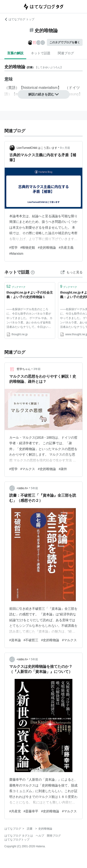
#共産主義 (66, 248)
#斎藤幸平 (31, 811)
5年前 (34, 488)
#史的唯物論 (47, 248)
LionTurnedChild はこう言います (37, 148)
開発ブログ (54, 836)
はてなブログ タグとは (19, 836)
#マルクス (28, 469)
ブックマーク (16, 287)
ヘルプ (40, 836)
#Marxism (16, 254)
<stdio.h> (22, 488)
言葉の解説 (15, 53)
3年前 (37, 369)
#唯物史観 (28, 248)
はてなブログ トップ (19, 19)
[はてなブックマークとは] (33, 272)
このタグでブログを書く (65, 42)
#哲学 (13, 248)
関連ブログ (66, 53)
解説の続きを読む (44, 94)
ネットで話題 (41, 53)
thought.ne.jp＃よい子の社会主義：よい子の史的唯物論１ (30, 295)
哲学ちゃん (24, 369)
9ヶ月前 (65, 148)
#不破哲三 (31, 640)
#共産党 (15, 811)
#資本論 (15, 640)
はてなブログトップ (17, 840)
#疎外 (63, 469)
